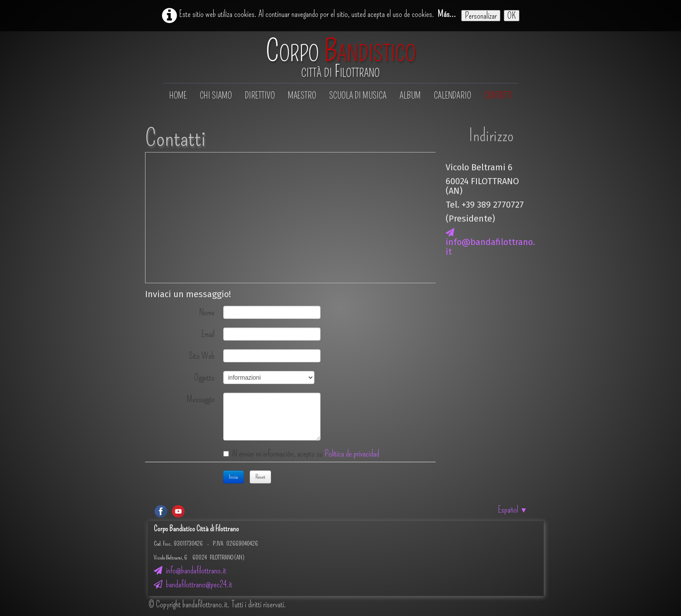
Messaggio (201, 399)
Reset (260, 477)
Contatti (498, 96)
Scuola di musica (358, 96)
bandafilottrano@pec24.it (193, 584)
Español (513, 510)
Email (208, 334)
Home (178, 96)
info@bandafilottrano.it (490, 242)
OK (512, 16)
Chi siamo (216, 96)
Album (410, 96)
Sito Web (202, 355)
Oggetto (204, 377)
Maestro (302, 96)
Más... (447, 14)
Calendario (453, 96)
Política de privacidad (352, 454)
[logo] (341, 58)
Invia (233, 477)
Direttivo (260, 96)
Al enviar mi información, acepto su (301, 454)
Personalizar (481, 16)
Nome (207, 312)
